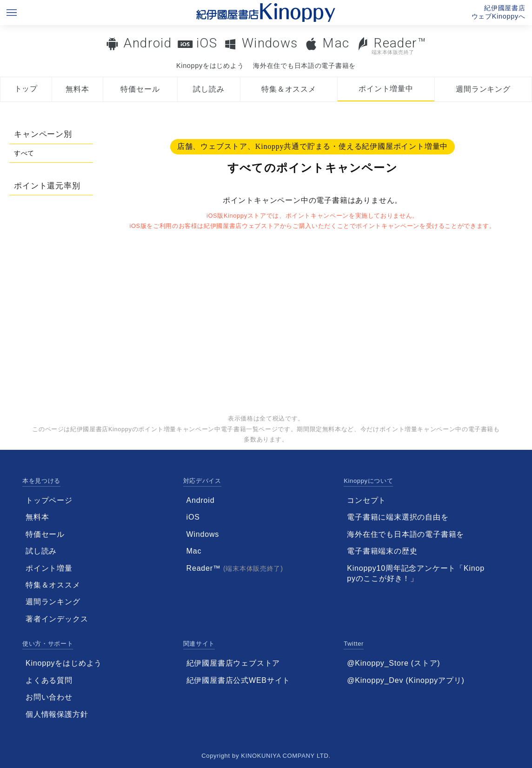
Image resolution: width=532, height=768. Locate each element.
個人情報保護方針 (57, 714)
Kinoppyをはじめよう (210, 66)
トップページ (49, 500)
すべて (24, 153)
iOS (207, 43)
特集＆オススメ (289, 89)
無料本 (77, 89)
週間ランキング (483, 89)
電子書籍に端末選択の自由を (398, 517)
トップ (26, 89)
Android (147, 43)
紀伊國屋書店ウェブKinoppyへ (499, 12)
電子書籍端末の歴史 (382, 551)
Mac (336, 43)
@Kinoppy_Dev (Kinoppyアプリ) (406, 680)
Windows (270, 43)
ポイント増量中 (386, 89)
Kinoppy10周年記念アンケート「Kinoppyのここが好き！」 (416, 573)
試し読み (209, 89)
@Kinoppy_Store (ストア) (393, 663)
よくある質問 (49, 680)
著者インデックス (57, 619)
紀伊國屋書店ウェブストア (233, 663)
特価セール (140, 89)
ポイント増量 (49, 568)
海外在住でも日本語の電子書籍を (304, 66)
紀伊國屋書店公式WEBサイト (239, 680)
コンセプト (366, 500)
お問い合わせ (49, 697)
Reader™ (391, 45)
